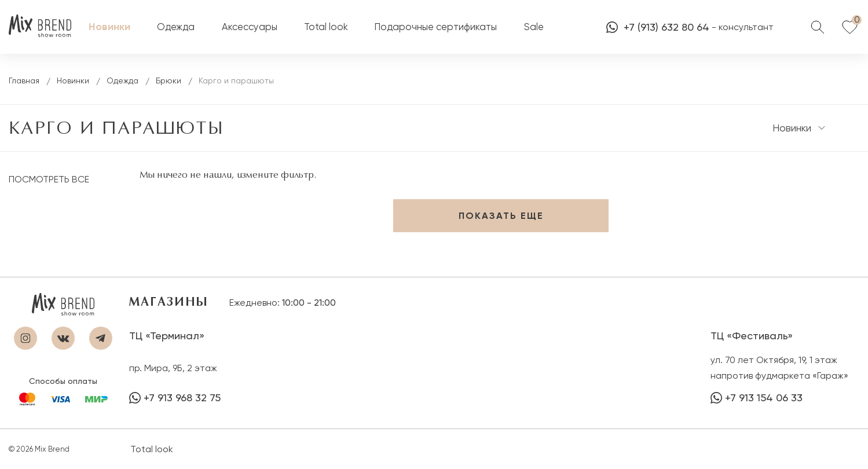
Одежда (122, 80)
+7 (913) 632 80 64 (658, 27)
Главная (24, 80)
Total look (152, 449)
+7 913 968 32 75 (175, 397)
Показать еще (501, 216)
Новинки (73, 80)
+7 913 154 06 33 (757, 397)
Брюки (169, 80)
